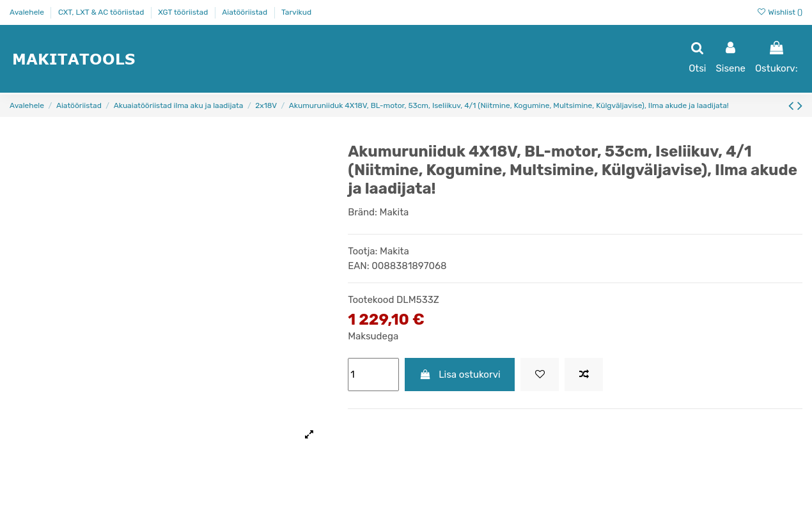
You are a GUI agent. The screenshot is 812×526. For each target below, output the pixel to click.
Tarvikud (296, 12)
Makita (394, 212)
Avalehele (28, 12)
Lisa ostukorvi (460, 375)
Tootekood (371, 300)
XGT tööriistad (184, 12)
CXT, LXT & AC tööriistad (102, 12)
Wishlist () (779, 12)
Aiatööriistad (246, 12)
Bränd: (363, 212)
